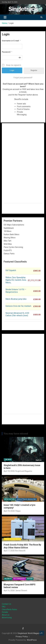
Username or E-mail (11, 41)
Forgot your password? (23, 78)
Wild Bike (8, 244)
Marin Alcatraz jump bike (16, 299)
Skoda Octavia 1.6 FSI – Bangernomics (16, 291)
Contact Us (7, 604)
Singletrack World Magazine (30, 633)
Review (30, 579)
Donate (5, 612)
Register (34, 70)
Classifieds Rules (9, 609)
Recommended (19, 579)
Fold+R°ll (8, 250)
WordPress (32, 640)
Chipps (18, 511)
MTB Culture (10, 499)
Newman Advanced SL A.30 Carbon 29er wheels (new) (17, 314)
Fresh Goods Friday (12, 539)
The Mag (8, 459)
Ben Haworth (20, 551)
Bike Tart (7, 241)
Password (7, 52)
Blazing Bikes (10, 238)
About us (6, 615)
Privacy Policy (22, 637)
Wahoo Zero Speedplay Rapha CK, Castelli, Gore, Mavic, (16, 280)
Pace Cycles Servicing (13, 247)
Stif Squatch (11, 270)
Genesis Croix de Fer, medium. (19, 306)
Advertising (7, 618)
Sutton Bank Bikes (11, 234)
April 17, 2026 (9, 551)
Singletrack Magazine (24, 471)
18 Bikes (7, 231)
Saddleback (9, 228)
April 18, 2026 (9, 471)
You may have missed (16, 434)
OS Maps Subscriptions (14, 225)
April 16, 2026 (9, 590)
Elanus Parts (9, 254)
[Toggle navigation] (5, 17)
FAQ (4, 607)
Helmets (8, 579)
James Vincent (21, 590)
